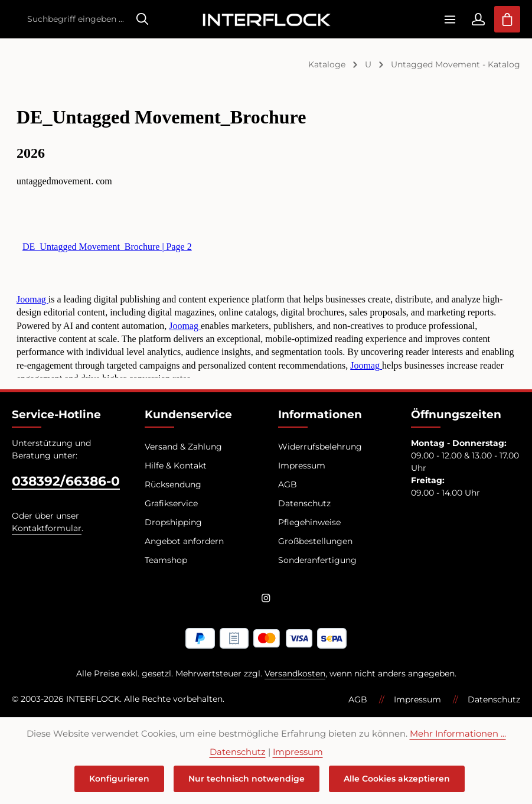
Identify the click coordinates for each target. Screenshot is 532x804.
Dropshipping (173, 522)
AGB (288, 484)
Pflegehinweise (309, 522)
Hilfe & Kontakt (176, 466)
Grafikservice (171, 503)
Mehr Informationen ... (458, 734)
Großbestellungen (315, 541)
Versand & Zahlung (183, 447)
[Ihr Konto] (478, 19)
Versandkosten (295, 673)
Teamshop (166, 560)
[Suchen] (142, 19)
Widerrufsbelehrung (320, 447)
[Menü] (449, 19)
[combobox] (75, 19)
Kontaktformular (47, 528)
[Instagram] (266, 600)
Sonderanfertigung (317, 560)
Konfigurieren (119, 779)
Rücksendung (173, 484)
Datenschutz (304, 503)
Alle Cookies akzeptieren (397, 779)
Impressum (302, 466)
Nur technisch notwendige (247, 779)
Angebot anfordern (184, 541)
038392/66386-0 (66, 481)
